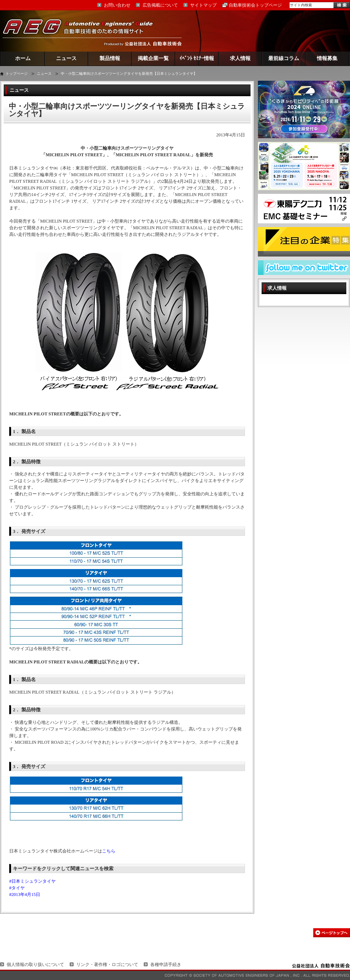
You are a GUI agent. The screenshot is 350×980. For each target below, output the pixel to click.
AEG (83, 31)
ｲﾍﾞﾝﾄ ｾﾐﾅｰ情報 (197, 58)
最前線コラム (284, 58)
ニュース (66, 58)
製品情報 (110, 58)
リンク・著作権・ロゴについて (107, 965)
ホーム (23, 58)
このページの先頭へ (332, 933)
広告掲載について (160, 5)
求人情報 (240, 58)
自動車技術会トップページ (255, 5)
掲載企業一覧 (153, 58)
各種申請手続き (166, 965)
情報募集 (327, 58)
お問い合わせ (117, 5)
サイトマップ (203, 5)
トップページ (17, 74)
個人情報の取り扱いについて (35, 965)
